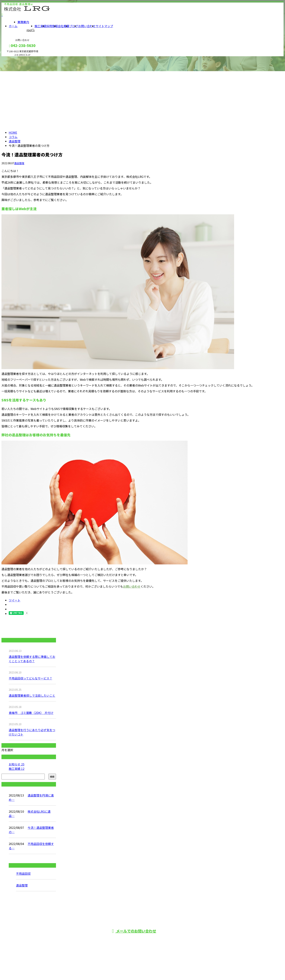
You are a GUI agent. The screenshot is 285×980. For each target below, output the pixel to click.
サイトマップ (104, 26)
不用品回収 (23, 873)
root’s (31, 30)
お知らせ (17, 764)
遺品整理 (15, 141)
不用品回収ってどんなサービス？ (30, 678)
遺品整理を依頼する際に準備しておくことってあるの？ (32, 659)
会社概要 (64, 26)
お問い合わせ (87, 26)
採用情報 (52, 26)
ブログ (74, 26)
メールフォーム (14, 59)
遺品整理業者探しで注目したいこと (32, 695)
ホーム (13, 26)
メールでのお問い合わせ (134, 931)
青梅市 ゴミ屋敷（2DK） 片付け (31, 713)
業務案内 (23, 22)
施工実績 (40, 26)
